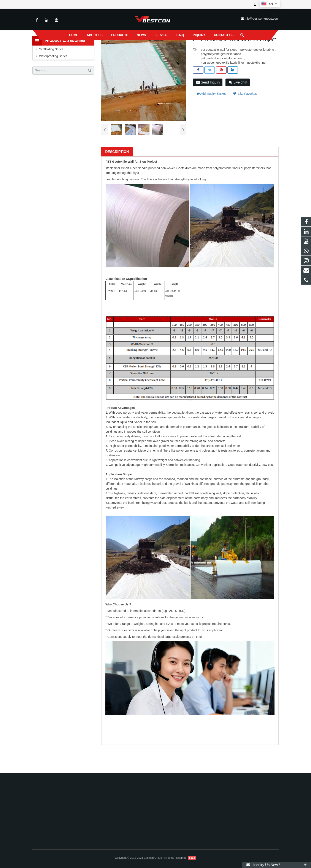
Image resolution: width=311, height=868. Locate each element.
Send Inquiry (208, 113)
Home (101, 49)
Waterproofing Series (139, 49)
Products (115, 49)
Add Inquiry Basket (211, 123)
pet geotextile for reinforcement (222, 89)
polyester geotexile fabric (257, 80)
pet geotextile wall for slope (219, 80)
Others (161, 49)
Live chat (238, 113)
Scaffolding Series (51, 79)
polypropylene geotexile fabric (221, 84)
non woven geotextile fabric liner (222, 93)
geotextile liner (257, 93)
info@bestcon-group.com (262, 19)
